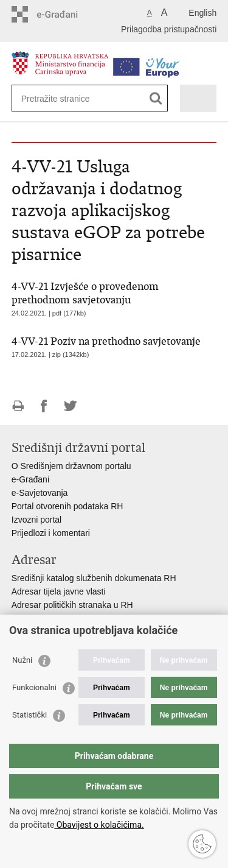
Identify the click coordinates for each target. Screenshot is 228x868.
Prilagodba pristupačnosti (169, 29)
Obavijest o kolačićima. (99, 825)
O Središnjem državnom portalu (71, 466)
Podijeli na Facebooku (44, 406)
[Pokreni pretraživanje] (156, 98)
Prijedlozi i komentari (51, 533)
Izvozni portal (36, 520)
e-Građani (30, 479)
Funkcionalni (34, 687)
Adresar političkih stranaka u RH (72, 605)
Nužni (22, 660)
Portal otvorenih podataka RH (67, 506)
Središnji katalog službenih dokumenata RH (94, 578)
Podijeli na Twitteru (70, 406)
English (202, 13)
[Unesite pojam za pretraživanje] (65, 98)
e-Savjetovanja (40, 493)
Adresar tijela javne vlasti (59, 591)
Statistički (29, 715)
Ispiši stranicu (18, 406)
